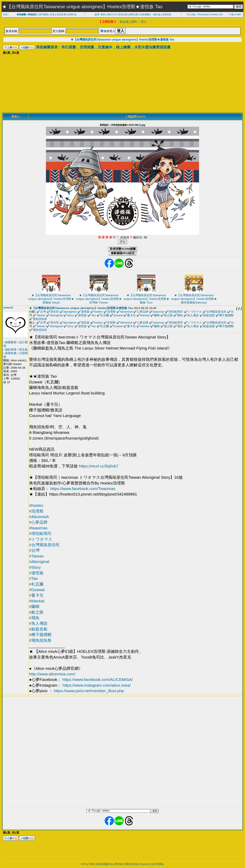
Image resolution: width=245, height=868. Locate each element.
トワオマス (195, 312)
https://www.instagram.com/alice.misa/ (97, 685)
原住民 (55, 312)
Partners (145, 864)
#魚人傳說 (38, 623)
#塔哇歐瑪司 (40, 533)
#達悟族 (36, 573)
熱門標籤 (43, 15)
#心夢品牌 (38, 522)
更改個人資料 (128, 22)
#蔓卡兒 (36, 595)
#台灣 (34, 550)
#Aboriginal (39, 562)
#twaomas (38, 528)
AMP (238, 15)
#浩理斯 (36, 511)
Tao (93, 315)
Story (70, 315)
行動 (232, 15)
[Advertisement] (122, 84)
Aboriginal (56, 315)
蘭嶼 (157, 315)
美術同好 (167, 15)
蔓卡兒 (131, 315)
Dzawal (118, 315)
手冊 (91, 864)
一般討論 (156, 15)
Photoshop (203, 15)
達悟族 (85, 312)
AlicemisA (126, 312)
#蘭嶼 (34, 606)
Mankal (145, 315)
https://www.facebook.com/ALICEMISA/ (98, 679)
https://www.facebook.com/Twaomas (83, 489)
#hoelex (36, 505)
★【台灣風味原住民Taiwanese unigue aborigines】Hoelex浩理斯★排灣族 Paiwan (99, 299)
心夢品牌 (143, 312)
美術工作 (112, 15)
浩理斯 (111, 312)
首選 (52, 15)
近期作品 (72, 15)
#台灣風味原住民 (44, 545)
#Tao (33, 578)
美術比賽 (123, 15)
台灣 (43, 312)
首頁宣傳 (61, 15)
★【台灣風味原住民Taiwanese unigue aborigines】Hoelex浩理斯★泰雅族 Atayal (51, 299)
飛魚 (180, 315)
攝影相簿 (11, 349)
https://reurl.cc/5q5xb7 (99, 466)
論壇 (97, 15)
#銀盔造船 (38, 629)
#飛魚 (34, 618)
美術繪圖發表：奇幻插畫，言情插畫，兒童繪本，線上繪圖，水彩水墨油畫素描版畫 (103, 47)
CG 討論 (191, 15)
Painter (214, 15)
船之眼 (168, 315)
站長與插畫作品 (104, 864)
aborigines (70, 312)
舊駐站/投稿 (131, 864)
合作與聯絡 (157, 864)
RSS (84, 864)
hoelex (98, 312)
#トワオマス (41, 539)
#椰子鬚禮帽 (40, 635)
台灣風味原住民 (216, 312)
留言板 (23, 349)
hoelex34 (8, 308)
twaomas (158, 312)
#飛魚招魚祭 (40, 640)
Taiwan (41, 315)
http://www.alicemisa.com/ (52, 674)
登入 (144, 22)
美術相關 (145, 15)
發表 (103, 15)
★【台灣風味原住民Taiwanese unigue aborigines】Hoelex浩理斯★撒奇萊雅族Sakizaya (194, 299)
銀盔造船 (209, 315)
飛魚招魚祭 (40, 319)
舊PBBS (119, 864)
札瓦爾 (105, 315)
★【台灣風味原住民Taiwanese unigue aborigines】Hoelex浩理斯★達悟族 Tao (122, 39)
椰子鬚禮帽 (226, 315)
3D (221, 15)
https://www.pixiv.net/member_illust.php (89, 691)
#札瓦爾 (36, 584)
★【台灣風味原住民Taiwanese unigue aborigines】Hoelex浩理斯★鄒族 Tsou (146, 299)
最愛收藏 (11, 353)
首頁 (5, 15)
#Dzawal (37, 590)
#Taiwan (36, 556)
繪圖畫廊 (11, 342)
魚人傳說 (193, 315)
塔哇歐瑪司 (176, 312)
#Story (35, 567)
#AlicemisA (39, 517)
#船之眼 (36, 612)
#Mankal (37, 601)
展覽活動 (134, 15)
